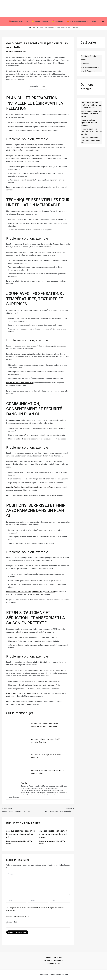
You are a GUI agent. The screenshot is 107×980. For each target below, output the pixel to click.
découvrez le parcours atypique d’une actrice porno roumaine (91, 131)
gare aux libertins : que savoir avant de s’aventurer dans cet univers (53, 834)
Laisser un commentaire (14, 841)
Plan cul (94, 21)
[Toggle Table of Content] (42, 87)
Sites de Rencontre (88, 71)
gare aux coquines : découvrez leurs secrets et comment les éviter (20, 834)
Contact (48, 958)
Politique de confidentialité (54, 960)
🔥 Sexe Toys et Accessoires (77, 21)
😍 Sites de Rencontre (40, 21)
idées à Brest (50, 592)
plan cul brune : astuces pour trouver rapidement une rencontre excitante (91, 105)
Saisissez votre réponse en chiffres (18, 916)
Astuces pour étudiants (15, 693)
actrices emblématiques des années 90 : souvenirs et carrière (91, 114)
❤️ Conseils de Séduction (20, 21)
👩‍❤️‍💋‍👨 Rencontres (58, 21)
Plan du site (57, 958)
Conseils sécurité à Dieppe (16, 487)
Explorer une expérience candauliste (20, 383)
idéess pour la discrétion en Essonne (42, 487)
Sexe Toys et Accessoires (90, 67)
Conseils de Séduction (89, 56)
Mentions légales (54, 963)
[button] (102, 21)
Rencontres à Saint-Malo (15, 592)
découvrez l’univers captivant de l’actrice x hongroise (89, 123)
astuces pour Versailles (34, 592)
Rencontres (85, 64)
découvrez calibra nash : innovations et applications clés (91, 140)
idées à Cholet (31, 693)
